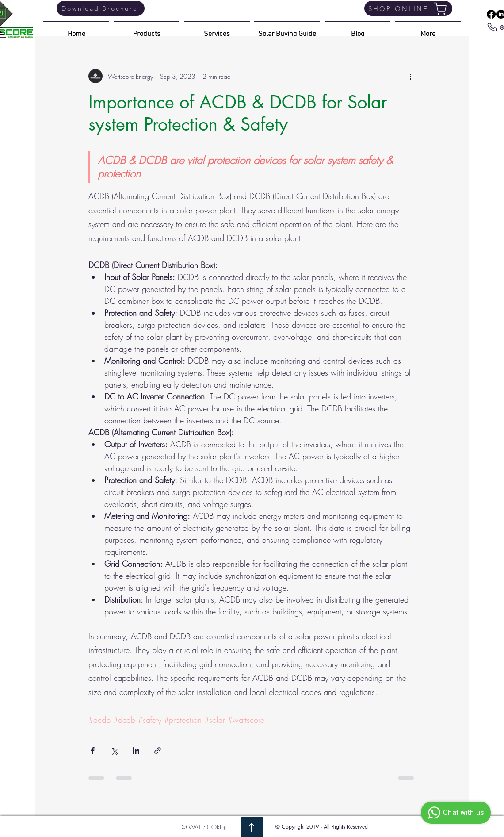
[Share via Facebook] (93, 751)
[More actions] (410, 76)
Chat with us (455, 813)
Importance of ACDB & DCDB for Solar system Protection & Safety (238, 113)
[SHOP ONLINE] (408, 8)
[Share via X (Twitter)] (114, 751)
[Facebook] (491, 14)
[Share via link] (158, 751)
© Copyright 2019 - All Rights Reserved (322, 827)
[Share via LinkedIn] (136, 751)
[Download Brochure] (101, 8)
